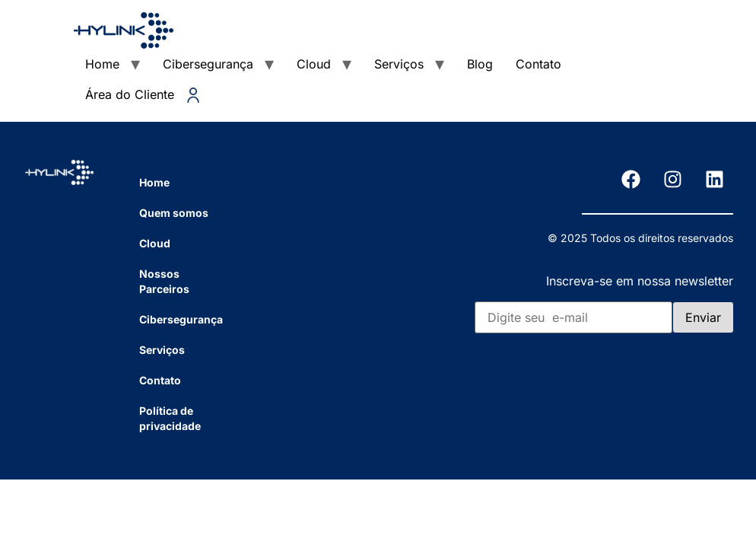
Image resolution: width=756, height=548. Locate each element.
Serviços (399, 64)
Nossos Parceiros (164, 281)
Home (102, 64)
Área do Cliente (143, 95)
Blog (480, 64)
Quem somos (174, 213)
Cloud (314, 64)
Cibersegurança (208, 64)
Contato (538, 64)
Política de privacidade (170, 418)
